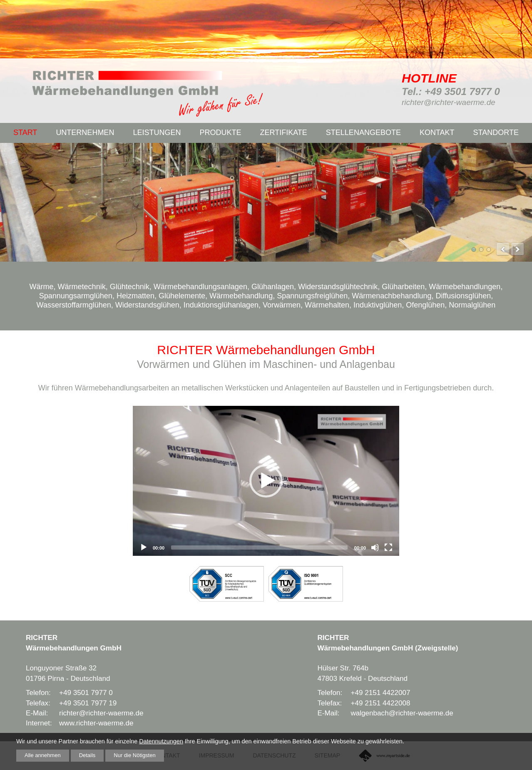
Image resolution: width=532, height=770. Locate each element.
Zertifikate (283, 132)
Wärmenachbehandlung (392, 296)
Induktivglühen (378, 305)
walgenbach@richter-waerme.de (402, 713)
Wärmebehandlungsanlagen (200, 287)
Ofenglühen (425, 305)
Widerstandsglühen (147, 305)
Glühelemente (182, 296)
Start (25, 132)
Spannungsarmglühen (76, 296)
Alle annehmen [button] (45, 755)
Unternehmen (85, 132)
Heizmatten (135, 296)
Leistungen (157, 132)
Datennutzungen (161, 740)
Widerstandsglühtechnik (338, 287)
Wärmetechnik (82, 287)
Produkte (220, 132)
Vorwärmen (282, 305)
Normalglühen (472, 305)
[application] (266, 481)
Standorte (496, 132)
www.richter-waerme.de (96, 723)
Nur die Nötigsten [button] (143, 755)
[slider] (259, 547)
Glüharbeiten (403, 287)
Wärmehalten (327, 305)
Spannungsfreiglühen (312, 296)
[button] (266, 481)
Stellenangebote (363, 132)
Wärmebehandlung (241, 296)
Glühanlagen (273, 287)
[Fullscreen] (388, 547)
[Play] (144, 547)
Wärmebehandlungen (465, 287)
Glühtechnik (130, 287)
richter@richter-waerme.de (449, 102)
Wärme (42, 287)
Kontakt (437, 132)
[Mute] (375, 547)
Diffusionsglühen (463, 296)
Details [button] (92, 755)
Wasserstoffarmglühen (74, 305)
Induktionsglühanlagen (221, 305)
